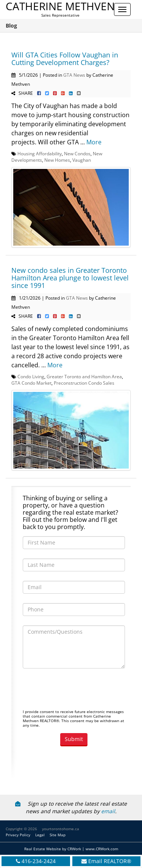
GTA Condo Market (31, 383)
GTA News (74, 75)
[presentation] (80, 693)
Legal (40, 835)
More (94, 142)
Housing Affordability (40, 153)
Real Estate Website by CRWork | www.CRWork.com (71, 849)
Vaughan (82, 160)
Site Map (58, 835)
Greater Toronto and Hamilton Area (84, 376)
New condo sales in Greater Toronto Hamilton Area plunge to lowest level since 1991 (70, 278)
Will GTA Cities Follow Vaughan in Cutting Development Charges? (65, 59)
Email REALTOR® (110, 861)
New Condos (77, 153)
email (108, 811)
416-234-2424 (39, 861)
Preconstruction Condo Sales (84, 383)
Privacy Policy (18, 835)
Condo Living (31, 376)
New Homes (57, 160)
